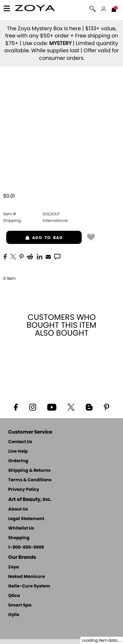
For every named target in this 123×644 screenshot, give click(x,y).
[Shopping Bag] (114, 10)
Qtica (14, 596)
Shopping (19, 538)
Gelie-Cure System (29, 586)
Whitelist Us (21, 528)
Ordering (18, 461)
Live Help (18, 452)
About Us (18, 509)
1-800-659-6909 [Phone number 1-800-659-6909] (26, 548)
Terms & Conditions (30, 480)
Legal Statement (26, 519)
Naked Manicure (27, 577)
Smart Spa (20, 605)
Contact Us (20, 442)
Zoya (14, 567)
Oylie (14, 615)
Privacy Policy (24, 490)
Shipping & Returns (29, 471)
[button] (35, 9)
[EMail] (48, 256)
